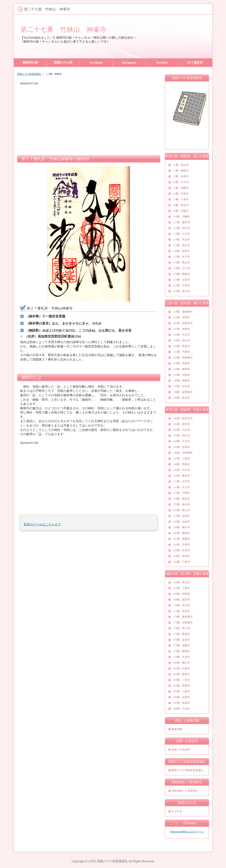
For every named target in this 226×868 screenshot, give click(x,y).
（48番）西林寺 (181, 464)
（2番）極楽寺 (180, 171)
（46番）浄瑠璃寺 (182, 453)
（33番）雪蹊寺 (181, 363)
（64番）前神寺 (181, 556)
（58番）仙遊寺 (181, 522)
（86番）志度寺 (181, 697)
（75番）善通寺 (181, 634)
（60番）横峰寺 (181, 533)
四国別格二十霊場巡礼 (185, 791)
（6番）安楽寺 (180, 194)
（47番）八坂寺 (181, 459)
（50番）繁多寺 (181, 476)
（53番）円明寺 (181, 493)
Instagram (129, 63)
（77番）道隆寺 (181, 645)
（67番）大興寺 (181, 588)
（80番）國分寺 (181, 663)
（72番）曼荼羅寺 (182, 617)
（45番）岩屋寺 (181, 447)
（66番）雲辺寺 (181, 582)
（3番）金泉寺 (180, 176)
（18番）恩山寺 (181, 262)
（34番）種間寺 (181, 369)
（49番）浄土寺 (181, 470)
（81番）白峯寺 (181, 668)
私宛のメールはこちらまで (42, 524)
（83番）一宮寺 (181, 680)
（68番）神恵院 (181, 594)
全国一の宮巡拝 (181, 750)
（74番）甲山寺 (181, 628)
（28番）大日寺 (181, 335)
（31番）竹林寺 (181, 352)
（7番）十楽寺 (180, 199)
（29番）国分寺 (181, 340)
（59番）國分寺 (181, 527)
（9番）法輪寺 (180, 211)
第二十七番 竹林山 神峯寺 (63, 29)
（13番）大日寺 (181, 234)
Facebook (96, 63)
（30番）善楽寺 (181, 346)
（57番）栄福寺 (181, 516)
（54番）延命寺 (181, 499)
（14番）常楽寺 (181, 240)
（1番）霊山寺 (180, 165)
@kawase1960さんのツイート (187, 832)
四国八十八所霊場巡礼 (29, 74)
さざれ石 (177, 811)
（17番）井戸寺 (181, 257)
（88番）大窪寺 (181, 709)
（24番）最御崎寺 (182, 312)
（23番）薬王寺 (181, 291)
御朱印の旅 (30, 63)
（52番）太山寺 (181, 487)
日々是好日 (195, 63)
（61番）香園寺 (181, 539)
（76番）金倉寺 (181, 640)
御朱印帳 (177, 729)
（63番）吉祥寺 (181, 550)
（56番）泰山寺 (181, 510)
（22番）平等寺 (181, 285)
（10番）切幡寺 (181, 217)
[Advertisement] (89, 117)
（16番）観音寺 (181, 251)
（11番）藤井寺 (181, 222)
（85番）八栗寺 (181, 691)
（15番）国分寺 (181, 245)
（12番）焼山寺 (181, 228)
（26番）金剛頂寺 (182, 323)
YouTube (162, 63)
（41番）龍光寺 (181, 424)
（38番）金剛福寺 (182, 392)
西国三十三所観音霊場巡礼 (187, 770)
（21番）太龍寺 (181, 280)
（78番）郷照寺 (181, 651)
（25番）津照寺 (181, 317)
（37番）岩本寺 (181, 386)
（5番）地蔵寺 (180, 188)
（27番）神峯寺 (181, 329)
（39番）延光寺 (181, 398)
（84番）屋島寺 (181, 686)
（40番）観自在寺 (182, 418)
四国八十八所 (63, 63)
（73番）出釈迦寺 (182, 623)
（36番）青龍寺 (181, 381)
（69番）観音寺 (181, 600)
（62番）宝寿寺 (181, 545)
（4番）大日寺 (180, 182)
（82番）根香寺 (181, 674)
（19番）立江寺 (181, 268)
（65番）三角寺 (181, 562)
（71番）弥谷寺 (181, 611)
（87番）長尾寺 (181, 703)
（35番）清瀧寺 (181, 375)
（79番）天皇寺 (181, 657)
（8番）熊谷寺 (180, 205)
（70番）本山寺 (181, 605)
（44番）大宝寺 (181, 441)
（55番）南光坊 (181, 504)
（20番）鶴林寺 (181, 274)
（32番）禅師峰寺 (182, 358)
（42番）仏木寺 (181, 430)
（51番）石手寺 (181, 481)
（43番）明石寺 (181, 436)
